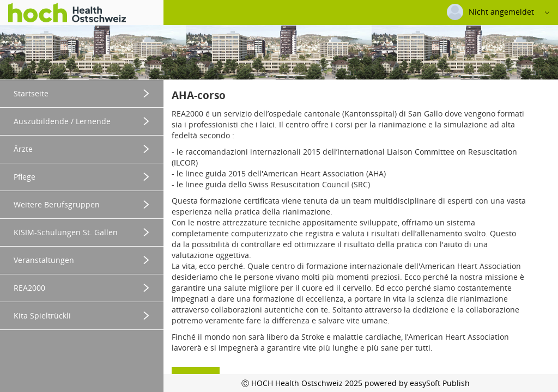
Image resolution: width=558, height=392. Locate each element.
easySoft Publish (440, 383)
